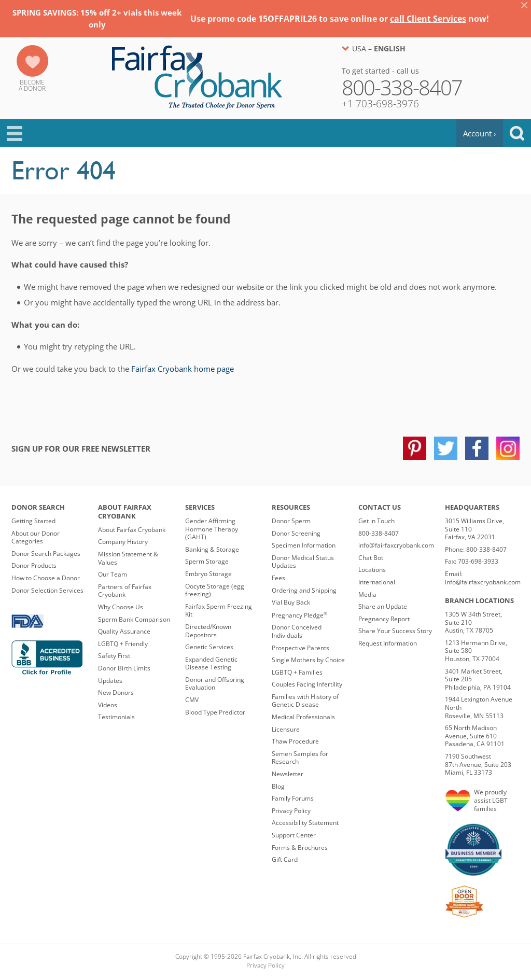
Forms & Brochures (300, 848)
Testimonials (116, 717)
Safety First (114, 656)
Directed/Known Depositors (208, 631)
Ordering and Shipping (304, 590)
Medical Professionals (303, 717)
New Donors (116, 692)
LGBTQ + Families (297, 672)
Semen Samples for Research (300, 758)
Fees (278, 578)
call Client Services (428, 19)
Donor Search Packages (46, 554)
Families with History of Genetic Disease (305, 701)
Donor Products (34, 565)
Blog (278, 786)
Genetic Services (209, 647)
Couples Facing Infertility (307, 684)
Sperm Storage (207, 561)
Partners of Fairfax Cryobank (125, 591)
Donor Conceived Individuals (297, 631)
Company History (123, 542)
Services (200, 507)
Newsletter (288, 774)
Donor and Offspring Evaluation (215, 684)
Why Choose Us (121, 607)
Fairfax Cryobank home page (183, 369)
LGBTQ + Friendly (123, 644)
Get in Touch (376, 521)
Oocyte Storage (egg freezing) (215, 590)
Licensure (286, 729)
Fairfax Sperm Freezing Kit (219, 611)
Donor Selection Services (47, 590)
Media (367, 594)
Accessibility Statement (305, 823)
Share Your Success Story (395, 631)
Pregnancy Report (384, 619)
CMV (192, 700)
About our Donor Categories (36, 537)
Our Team (113, 574)
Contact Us (380, 507)
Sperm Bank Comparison (134, 619)
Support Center (294, 835)
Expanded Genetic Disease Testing (211, 663)
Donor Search (38, 507)
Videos (108, 705)
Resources (291, 507)
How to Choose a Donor (46, 578)
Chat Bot (371, 558)
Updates (110, 681)
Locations (372, 570)
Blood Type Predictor (215, 712)
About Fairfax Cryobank (125, 512)
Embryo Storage (208, 574)
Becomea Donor (32, 85)
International (377, 582)
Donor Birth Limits (124, 668)
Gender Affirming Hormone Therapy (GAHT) (212, 529)
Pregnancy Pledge (299, 615)
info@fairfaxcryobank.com (396, 545)
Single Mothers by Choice (308, 660)
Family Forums (293, 798)
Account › (480, 133)
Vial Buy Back (291, 602)
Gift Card (285, 859)
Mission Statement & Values (128, 558)
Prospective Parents (301, 648)
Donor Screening (296, 533)
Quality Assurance (124, 631)
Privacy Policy (291, 811)
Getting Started (33, 521)
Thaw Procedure (295, 741)
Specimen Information (304, 545)
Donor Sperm (291, 521)
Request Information (388, 643)
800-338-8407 (379, 533)
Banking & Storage (212, 549)
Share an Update (383, 606)
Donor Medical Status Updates (303, 562)
